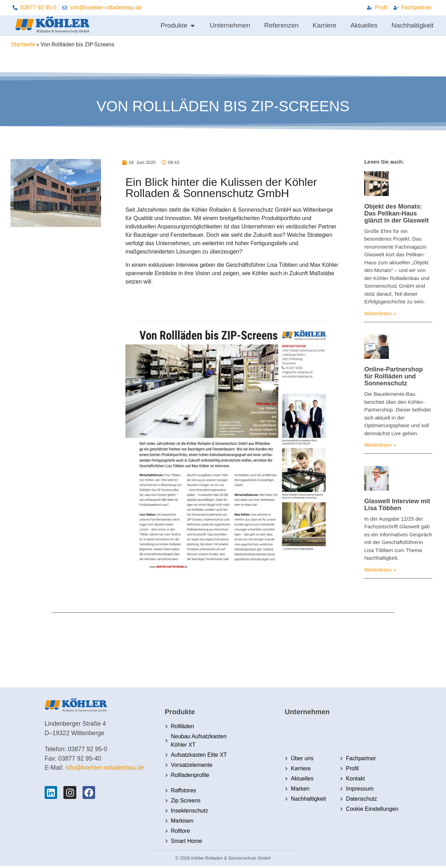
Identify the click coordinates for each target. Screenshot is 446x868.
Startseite (23, 44)
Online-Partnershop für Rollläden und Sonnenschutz (393, 376)
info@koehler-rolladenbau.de (105, 768)
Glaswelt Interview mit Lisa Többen (397, 505)
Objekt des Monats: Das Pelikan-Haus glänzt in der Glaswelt (396, 213)
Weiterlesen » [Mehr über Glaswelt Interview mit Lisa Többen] (380, 570)
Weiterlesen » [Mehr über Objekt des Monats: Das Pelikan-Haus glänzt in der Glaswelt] (380, 313)
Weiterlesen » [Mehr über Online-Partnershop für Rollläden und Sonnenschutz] (380, 445)
